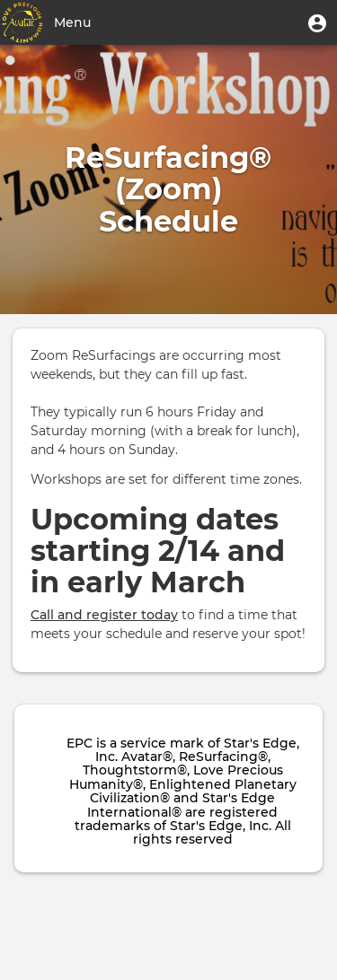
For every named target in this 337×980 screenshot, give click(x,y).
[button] (317, 22)
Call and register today (104, 615)
